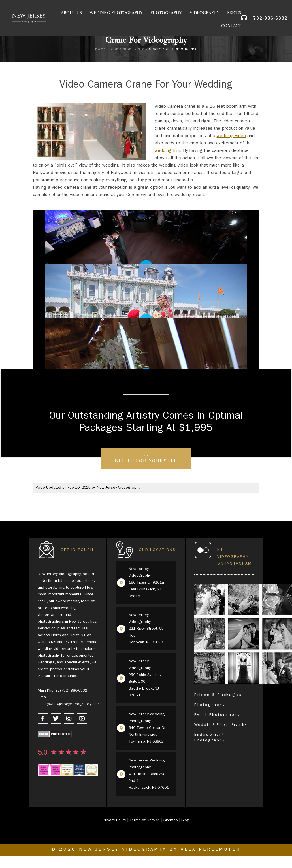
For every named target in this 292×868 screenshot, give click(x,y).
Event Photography (217, 715)
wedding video (231, 136)
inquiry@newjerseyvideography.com (69, 704)
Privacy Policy (114, 820)
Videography (204, 13)
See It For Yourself (146, 461)
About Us (71, 13)
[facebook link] (43, 718)
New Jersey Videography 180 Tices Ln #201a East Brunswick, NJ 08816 (146, 583)
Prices (234, 13)
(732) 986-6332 (74, 691)
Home (101, 49)
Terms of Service (145, 820)
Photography (166, 13)
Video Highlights (127, 49)
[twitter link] (56, 718)
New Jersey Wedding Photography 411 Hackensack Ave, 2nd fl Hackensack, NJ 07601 (149, 774)
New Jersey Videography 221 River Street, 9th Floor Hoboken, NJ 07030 (147, 629)
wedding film (167, 151)
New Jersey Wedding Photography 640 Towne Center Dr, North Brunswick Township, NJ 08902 (148, 728)
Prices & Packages (218, 695)
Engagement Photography (210, 738)
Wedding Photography (116, 13)
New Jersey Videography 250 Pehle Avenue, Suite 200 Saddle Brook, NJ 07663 (145, 678)
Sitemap (171, 820)
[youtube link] (82, 718)
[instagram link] (69, 718)
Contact (231, 26)
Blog (185, 820)
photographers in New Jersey (63, 622)
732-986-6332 (270, 19)
